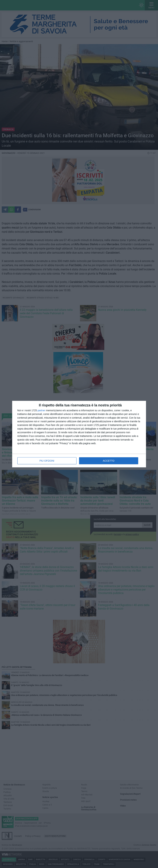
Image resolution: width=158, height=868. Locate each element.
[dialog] (79, 434)
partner (41, 410)
